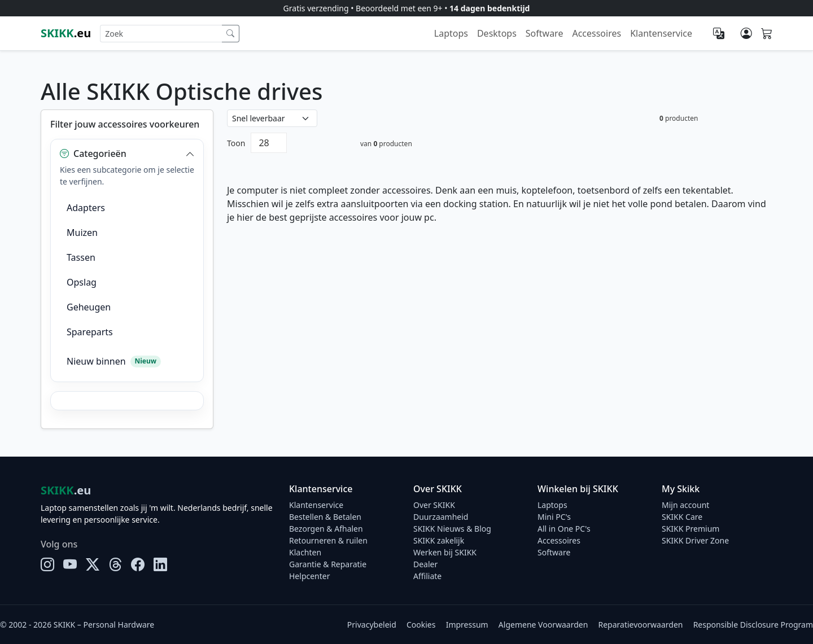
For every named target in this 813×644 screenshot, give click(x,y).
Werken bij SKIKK (445, 552)
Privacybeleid (372, 625)
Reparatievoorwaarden (641, 625)
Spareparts (90, 332)
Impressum (467, 625)
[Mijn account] (746, 33)
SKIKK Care (682, 517)
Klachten (305, 552)
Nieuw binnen (114, 361)
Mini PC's (554, 517)
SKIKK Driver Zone (695, 540)
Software (545, 33)
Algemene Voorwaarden (543, 625)
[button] (127, 154)
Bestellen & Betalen (325, 517)
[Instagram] (47, 564)
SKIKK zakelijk (439, 540)
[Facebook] (138, 564)
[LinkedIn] (160, 564)
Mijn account (685, 505)
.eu (66, 33)
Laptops (451, 33)
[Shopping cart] (767, 34)
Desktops (497, 33)
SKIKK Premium (690, 529)
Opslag (82, 282)
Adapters (86, 208)
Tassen (81, 257)
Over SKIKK (434, 505)
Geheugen (89, 307)
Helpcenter (310, 576)
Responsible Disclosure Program (753, 625)
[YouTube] (70, 564)
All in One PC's (564, 529)
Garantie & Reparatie (328, 564)
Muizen (82, 233)
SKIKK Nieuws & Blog (452, 529)
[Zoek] (231, 34)
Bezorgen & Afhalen (326, 529)
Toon (236, 143)
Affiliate (427, 576)
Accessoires (596, 33)
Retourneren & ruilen (328, 540)
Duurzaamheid (441, 517)
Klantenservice (661, 33)
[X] (93, 564)
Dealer (425, 564)
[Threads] (115, 564)
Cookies (421, 625)
